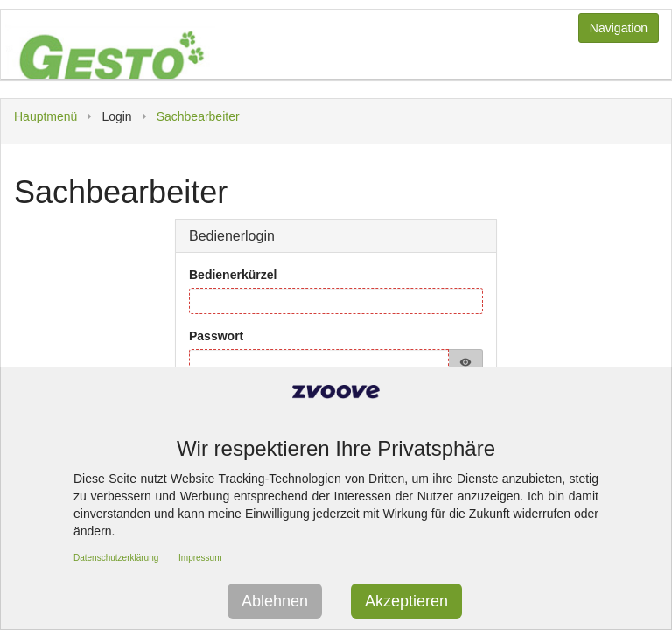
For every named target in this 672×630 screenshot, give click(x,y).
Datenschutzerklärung (116, 558)
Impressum (200, 558)
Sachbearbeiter (198, 116)
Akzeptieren (406, 601)
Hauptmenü (45, 116)
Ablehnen (275, 601)
